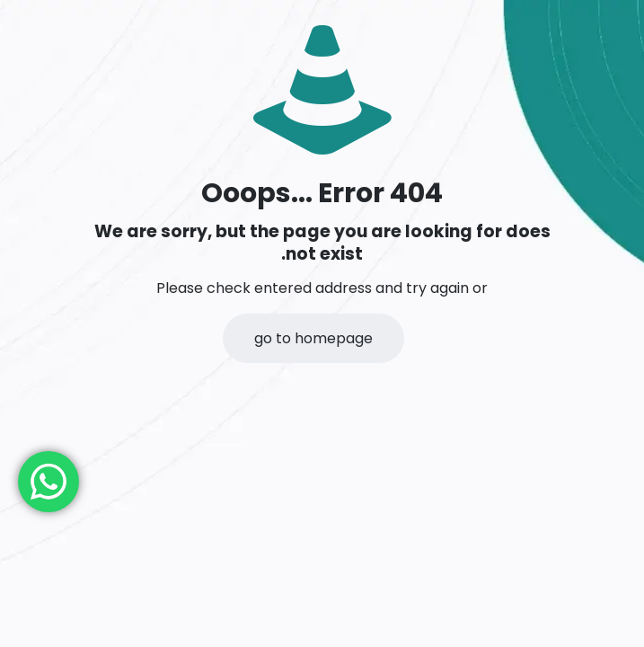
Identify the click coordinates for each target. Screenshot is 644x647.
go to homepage (313, 338)
